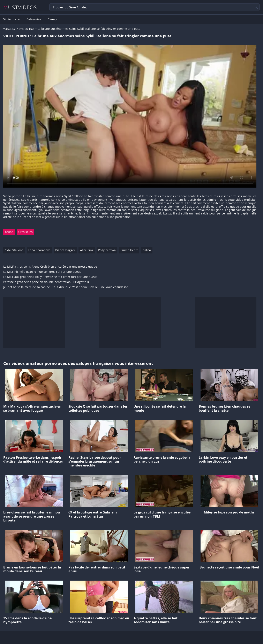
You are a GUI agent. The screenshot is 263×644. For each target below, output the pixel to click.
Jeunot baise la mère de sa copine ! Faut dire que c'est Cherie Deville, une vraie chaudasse (66, 287)
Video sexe (9, 29)
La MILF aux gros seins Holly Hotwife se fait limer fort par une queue (50, 277)
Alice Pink (87, 250)
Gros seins (25, 232)
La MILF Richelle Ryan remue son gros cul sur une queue (42, 272)
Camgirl (53, 19)
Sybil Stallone (27, 29)
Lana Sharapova (39, 250)
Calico (147, 250)
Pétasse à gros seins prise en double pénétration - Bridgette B (46, 282)
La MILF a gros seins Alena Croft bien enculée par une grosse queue (50, 267)
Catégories (34, 19)
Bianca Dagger (65, 250)
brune (9, 232)
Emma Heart (129, 250)
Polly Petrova (107, 250)
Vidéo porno (12, 19)
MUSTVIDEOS (20, 7)
